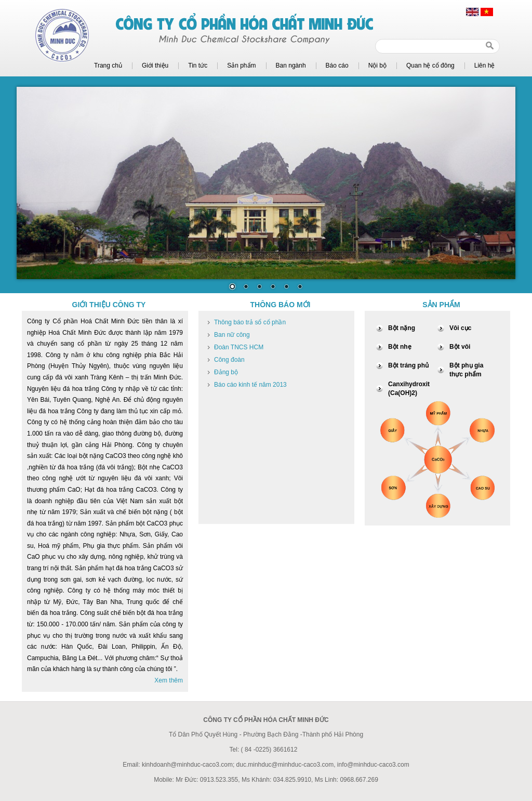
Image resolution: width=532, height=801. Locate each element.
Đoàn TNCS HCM (239, 347)
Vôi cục (460, 328)
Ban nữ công (232, 335)
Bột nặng (402, 328)
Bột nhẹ (400, 347)
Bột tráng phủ (408, 365)
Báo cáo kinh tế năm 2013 (250, 385)
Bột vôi (460, 347)
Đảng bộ (226, 372)
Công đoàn (229, 360)
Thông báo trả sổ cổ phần (250, 322)
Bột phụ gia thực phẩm (466, 370)
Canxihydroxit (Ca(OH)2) (409, 389)
